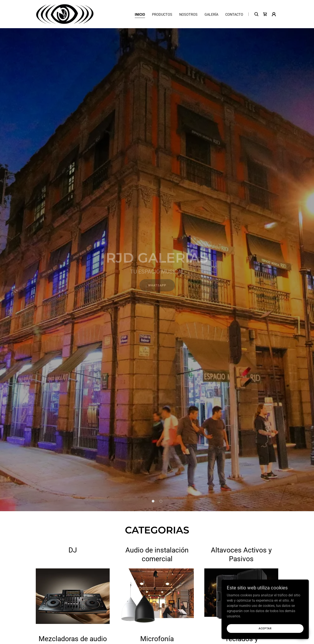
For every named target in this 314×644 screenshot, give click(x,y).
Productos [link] (162, 15)
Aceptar (265, 628)
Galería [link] (211, 15)
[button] (274, 14)
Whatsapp (157, 285)
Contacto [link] (234, 15)
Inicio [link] (140, 15)
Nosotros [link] (188, 15)
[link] (65, 14)
